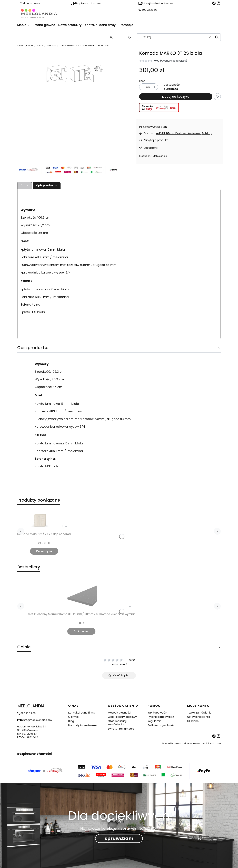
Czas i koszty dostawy (122, 717)
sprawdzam (119, 839)
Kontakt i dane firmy (82, 713)
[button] (217, 37)
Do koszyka (44, 551)
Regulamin (154, 721)
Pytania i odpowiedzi (161, 717)
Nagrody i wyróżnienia (83, 725)
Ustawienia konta (199, 717)
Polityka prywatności (161, 725)
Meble (40, 46)
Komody (51, 46)
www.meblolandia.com (208, 743)
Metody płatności (119, 713)
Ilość (142, 81)
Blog (71, 721)
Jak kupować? (157, 713)
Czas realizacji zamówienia (117, 723)
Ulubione (193, 721)
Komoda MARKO (68, 46)
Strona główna (25, 46)
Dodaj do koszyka (176, 97)
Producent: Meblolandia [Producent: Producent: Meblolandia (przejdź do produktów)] (153, 156)
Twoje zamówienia (199, 713)
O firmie (73, 717)
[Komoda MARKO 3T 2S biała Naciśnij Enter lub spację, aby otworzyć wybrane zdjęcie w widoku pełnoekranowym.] (75, 72)
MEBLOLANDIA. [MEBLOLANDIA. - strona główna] (31, 706)
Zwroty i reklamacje (121, 729)
